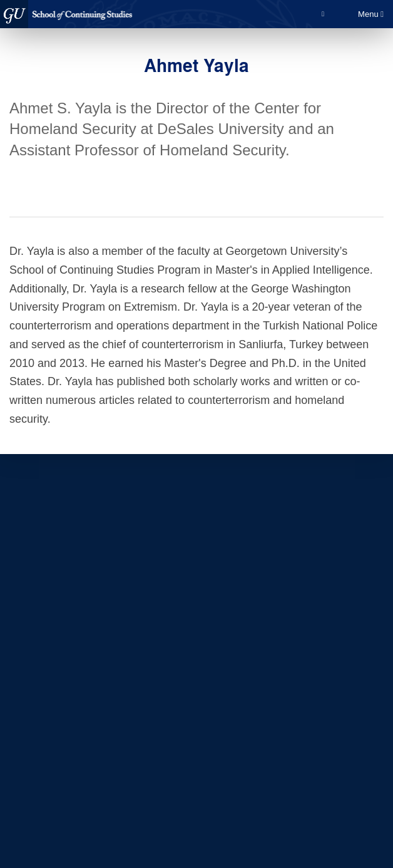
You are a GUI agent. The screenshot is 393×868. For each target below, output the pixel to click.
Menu (371, 14)
